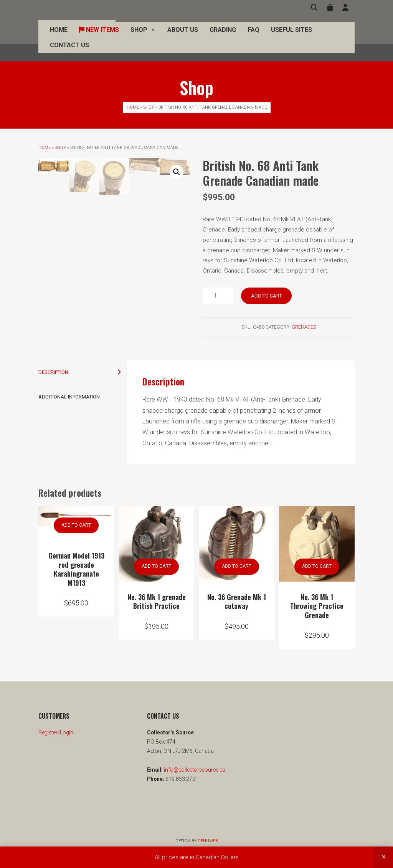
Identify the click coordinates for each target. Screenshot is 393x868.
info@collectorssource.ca (194, 770)
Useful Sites (291, 38)
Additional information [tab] (69, 397)
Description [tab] (53, 372)
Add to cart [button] (76, 525)
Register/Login (56, 732)
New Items (99, 38)
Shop (143, 38)
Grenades (304, 327)
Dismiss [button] (383, 857)
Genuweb (208, 841)
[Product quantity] (218, 296)
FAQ (253, 38)
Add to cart (266, 296)
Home (59, 38)
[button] (177, 172)
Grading (223, 38)
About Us (183, 38)
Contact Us (69, 54)
